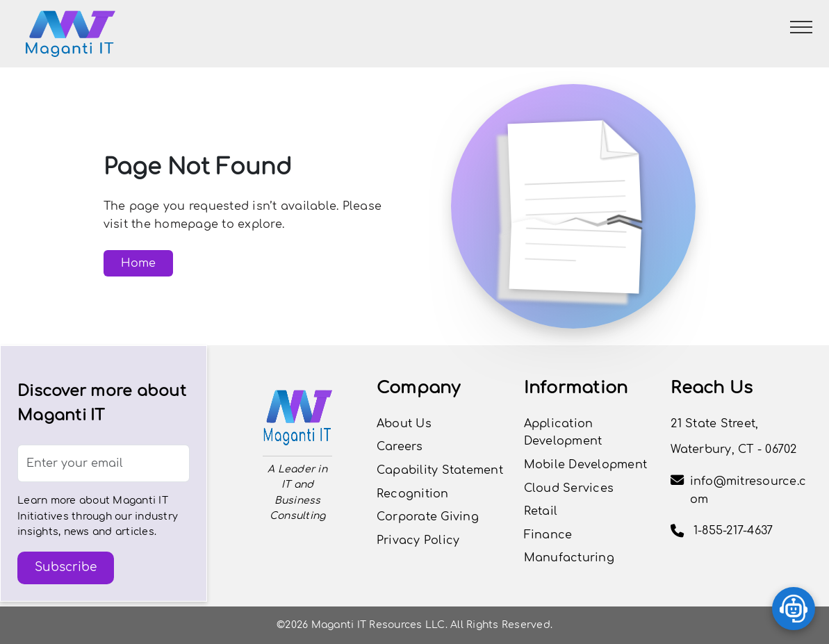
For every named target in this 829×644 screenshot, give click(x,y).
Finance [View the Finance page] (548, 535)
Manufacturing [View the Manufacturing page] (569, 558)
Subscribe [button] (66, 567)
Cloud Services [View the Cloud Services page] (569, 488)
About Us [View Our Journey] (404, 424)
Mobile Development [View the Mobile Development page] (586, 465)
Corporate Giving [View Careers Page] (428, 517)
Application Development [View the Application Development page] (563, 433)
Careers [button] (400, 447)
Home (138, 263)
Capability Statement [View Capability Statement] (440, 470)
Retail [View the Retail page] (541, 511)
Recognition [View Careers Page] (413, 494)
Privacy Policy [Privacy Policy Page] (418, 540)
